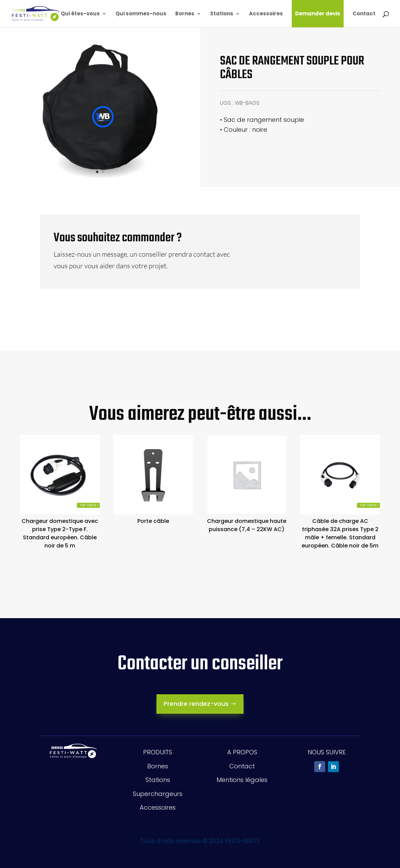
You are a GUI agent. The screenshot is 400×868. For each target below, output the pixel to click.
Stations (222, 14)
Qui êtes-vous (80, 14)
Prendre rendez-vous (196, 704)
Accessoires (266, 14)
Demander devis (318, 13)
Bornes (185, 14)
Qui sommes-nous (141, 14)
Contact (364, 14)
